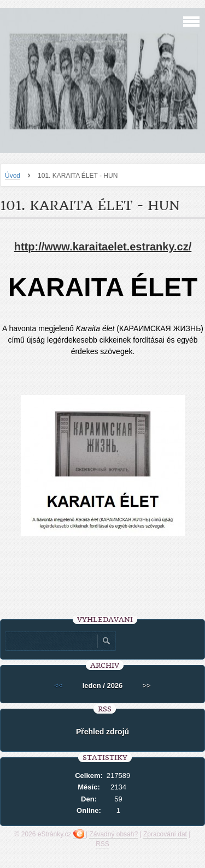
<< (58, 686)
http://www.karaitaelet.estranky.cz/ (103, 247)
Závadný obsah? (113, 834)
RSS (102, 844)
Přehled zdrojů (102, 732)
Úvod (13, 176)
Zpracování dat (165, 834)
